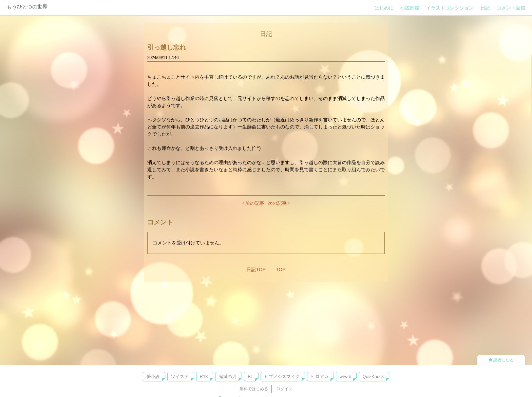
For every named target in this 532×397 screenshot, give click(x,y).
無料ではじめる (254, 389)
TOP (281, 270)
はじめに (384, 8)
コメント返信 (511, 8)
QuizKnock (373, 376)
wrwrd (346, 376)
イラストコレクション (450, 8)
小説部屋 (410, 8)
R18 (204, 376)
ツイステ (180, 376)
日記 (485, 8)
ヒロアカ (320, 376)
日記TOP (256, 270)
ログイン (284, 389)
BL (250, 376)
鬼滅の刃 (228, 376)
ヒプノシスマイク (282, 376)
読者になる (501, 360)
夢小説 (153, 376)
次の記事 (279, 203)
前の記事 (253, 203)
